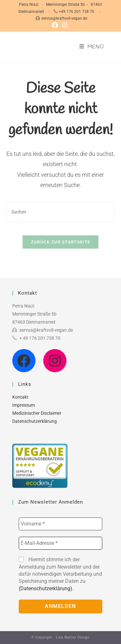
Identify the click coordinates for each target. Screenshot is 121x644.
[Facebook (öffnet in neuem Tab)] (56, 25)
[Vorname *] (60, 524)
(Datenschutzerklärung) (45, 588)
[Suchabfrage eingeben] (61, 212)
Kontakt (20, 397)
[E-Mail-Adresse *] (60, 543)
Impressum (24, 405)
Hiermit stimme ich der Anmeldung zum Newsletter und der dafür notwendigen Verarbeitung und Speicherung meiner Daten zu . (60, 574)
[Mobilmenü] (92, 47)
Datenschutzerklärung (35, 421)
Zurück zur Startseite (60, 242)
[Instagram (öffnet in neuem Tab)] (65, 25)
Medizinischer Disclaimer (37, 413)
